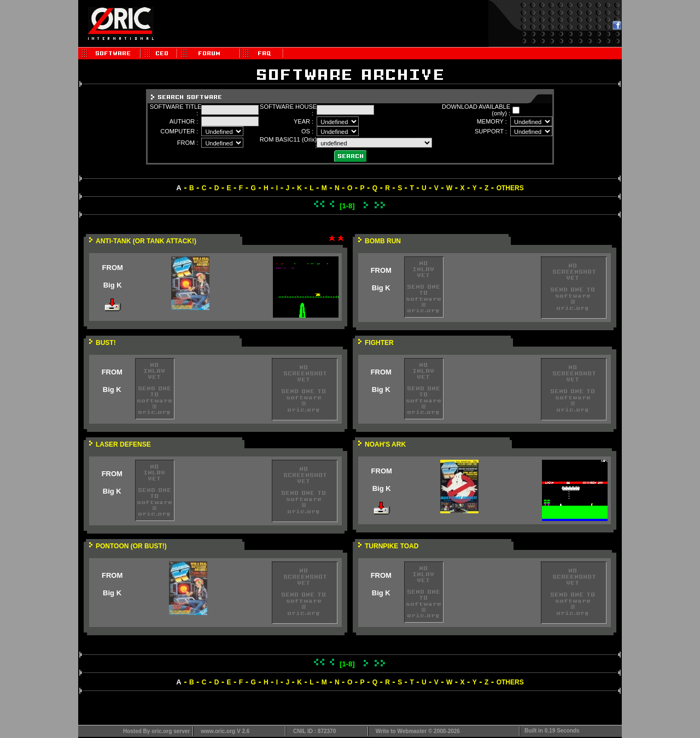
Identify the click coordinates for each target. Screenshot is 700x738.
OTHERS (510, 188)
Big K (113, 285)
